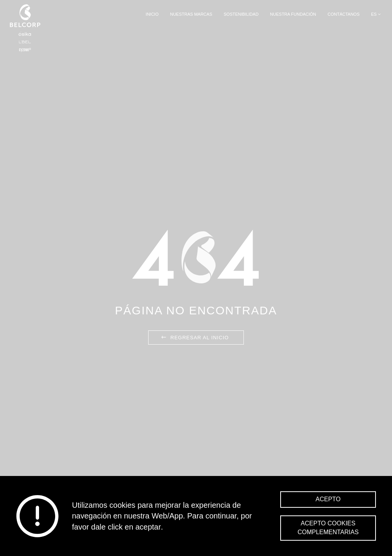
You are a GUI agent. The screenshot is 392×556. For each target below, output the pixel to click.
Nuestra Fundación (293, 14)
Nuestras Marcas (191, 14)
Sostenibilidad (241, 14)
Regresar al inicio (194, 338)
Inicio (152, 14)
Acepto (328, 499)
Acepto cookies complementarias (328, 528)
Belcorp (25, 28)
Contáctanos (344, 14)
